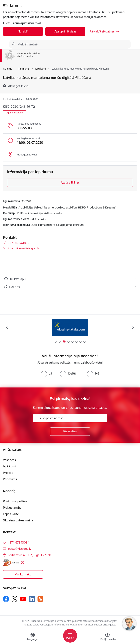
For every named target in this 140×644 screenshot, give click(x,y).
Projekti (8, 473)
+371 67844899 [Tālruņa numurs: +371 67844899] (19, 243)
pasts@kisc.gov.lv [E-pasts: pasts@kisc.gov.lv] (20, 549)
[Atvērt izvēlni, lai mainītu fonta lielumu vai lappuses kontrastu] (107, 637)
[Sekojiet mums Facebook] (6, 599)
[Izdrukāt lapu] (70, 279)
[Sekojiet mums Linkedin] (32, 599)
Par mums (10, 479)
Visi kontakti (23, 574)
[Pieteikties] (70, 432)
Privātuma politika (15, 501)
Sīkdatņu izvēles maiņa (18, 520)
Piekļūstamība (12, 508)
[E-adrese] (11, 563)
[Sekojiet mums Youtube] (23, 599)
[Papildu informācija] (22, 563)
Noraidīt (23, 31)
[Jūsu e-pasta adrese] (70, 418)
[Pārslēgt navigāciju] (70, 636)
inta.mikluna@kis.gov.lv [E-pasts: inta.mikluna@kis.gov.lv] (23, 248)
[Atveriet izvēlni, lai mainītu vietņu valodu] (33, 637)
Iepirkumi (9, 466)
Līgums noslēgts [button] (15, 113)
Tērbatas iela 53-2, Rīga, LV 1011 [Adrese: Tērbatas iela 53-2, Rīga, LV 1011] (30, 555)
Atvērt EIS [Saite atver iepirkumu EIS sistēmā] (68, 183)
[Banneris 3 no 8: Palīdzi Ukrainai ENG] (70, 327)
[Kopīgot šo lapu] (70, 287)
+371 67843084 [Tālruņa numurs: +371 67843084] (19, 542)
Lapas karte (11, 514)
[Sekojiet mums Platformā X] (15, 599)
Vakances (9, 460)
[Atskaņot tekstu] (19, 86)
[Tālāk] (133, 327)
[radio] (46, 373)
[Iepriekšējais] (7, 327)
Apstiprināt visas (65, 31)
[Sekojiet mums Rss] (40, 599)
